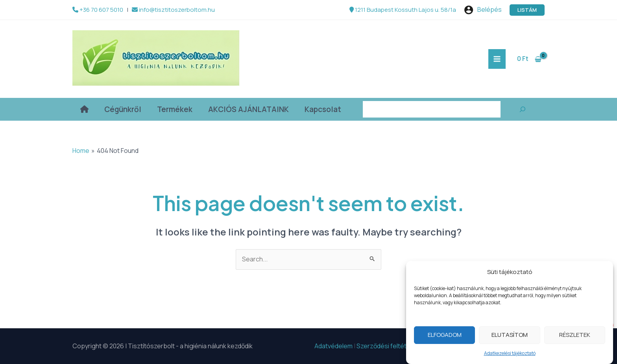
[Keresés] (523, 109)
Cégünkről (123, 109)
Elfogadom (445, 338)
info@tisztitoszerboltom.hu (173, 10)
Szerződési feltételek (388, 346)
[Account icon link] (483, 10)
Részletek (575, 338)
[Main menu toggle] (497, 59)
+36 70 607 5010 (98, 10)
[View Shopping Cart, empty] (529, 59)
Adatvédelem (333, 346)
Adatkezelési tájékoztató (510, 357)
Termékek (175, 109)
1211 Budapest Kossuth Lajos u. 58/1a (403, 10)
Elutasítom (510, 338)
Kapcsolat (323, 109)
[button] (527, 10)
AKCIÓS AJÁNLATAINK (248, 109)
